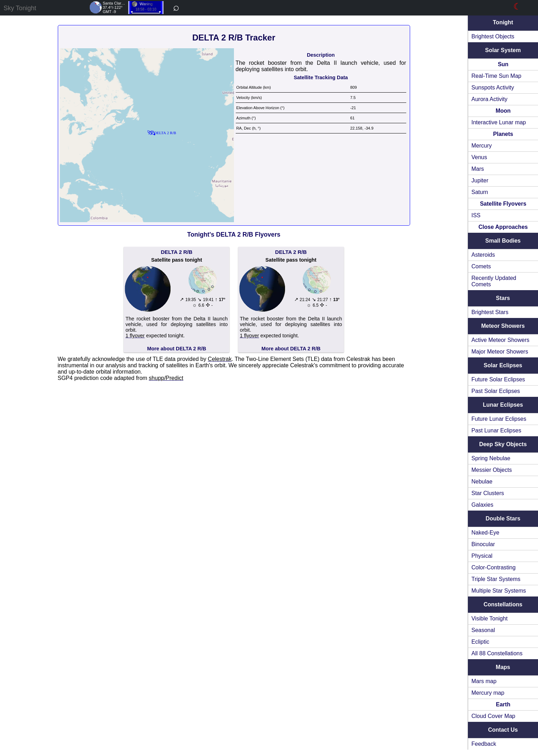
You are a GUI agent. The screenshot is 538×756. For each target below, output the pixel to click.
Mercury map (488, 693)
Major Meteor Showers (500, 352)
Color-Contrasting (493, 567)
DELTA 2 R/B (177, 252)
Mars (478, 169)
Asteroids (483, 255)
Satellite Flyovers (503, 204)
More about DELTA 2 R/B (177, 349)
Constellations (503, 604)
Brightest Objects (493, 36)
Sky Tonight (20, 8)
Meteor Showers (503, 326)
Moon (503, 111)
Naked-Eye (485, 533)
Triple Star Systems (496, 579)
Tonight (503, 22)
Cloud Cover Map (493, 716)
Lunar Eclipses (503, 405)
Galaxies (482, 505)
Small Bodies (503, 241)
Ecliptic (480, 642)
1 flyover (135, 336)
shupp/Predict (166, 378)
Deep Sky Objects (503, 444)
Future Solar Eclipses (498, 379)
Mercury (482, 146)
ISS (476, 215)
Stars (503, 298)
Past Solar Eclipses (496, 391)
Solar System (503, 50)
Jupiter (480, 180)
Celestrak (220, 359)
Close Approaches (503, 227)
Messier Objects (492, 470)
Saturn (480, 192)
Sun (503, 64)
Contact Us (503, 730)
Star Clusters (488, 493)
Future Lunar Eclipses (499, 419)
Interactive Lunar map (499, 122)
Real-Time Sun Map (496, 76)
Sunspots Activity (493, 88)
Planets (503, 134)
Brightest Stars (490, 312)
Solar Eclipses (503, 365)
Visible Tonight (490, 618)
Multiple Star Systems (499, 591)
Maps (503, 667)
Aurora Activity (489, 99)
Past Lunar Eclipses (496, 430)
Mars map (484, 681)
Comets (481, 266)
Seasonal (483, 630)
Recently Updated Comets (494, 281)
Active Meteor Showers (500, 340)
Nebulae (482, 482)
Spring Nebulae (491, 458)
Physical (482, 556)
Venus (479, 157)
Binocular (483, 544)
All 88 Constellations (497, 653)
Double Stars (503, 518)
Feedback (484, 744)
